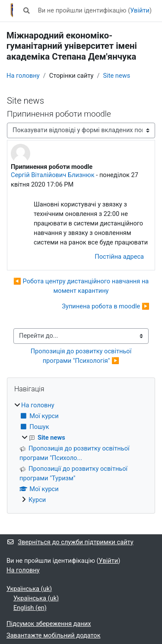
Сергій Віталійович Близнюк (53, 175)
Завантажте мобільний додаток (54, 635)
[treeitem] (81, 453)
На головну (23, 76)
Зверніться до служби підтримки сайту (70, 542)
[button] (26, 11)
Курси (37, 500)
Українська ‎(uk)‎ (29, 589)
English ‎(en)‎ (30, 608)
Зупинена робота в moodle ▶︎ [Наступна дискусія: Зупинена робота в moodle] (106, 306)
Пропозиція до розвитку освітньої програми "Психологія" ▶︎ (82, 356)
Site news (116, 76)
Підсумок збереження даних (49, 624)
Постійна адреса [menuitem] (119, 257)
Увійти (140, 10)
